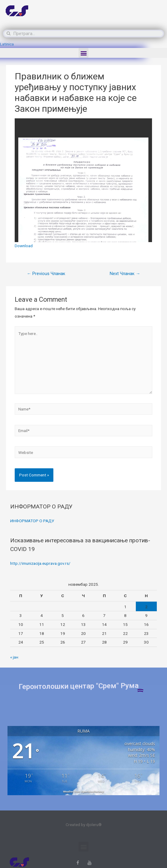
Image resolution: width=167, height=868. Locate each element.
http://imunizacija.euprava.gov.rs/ (40, 563)
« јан (14, 657)
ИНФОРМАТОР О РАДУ (32, 521)
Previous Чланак (46, 274)
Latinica (7, 44)
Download (24, 246)
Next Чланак (125, 274)
